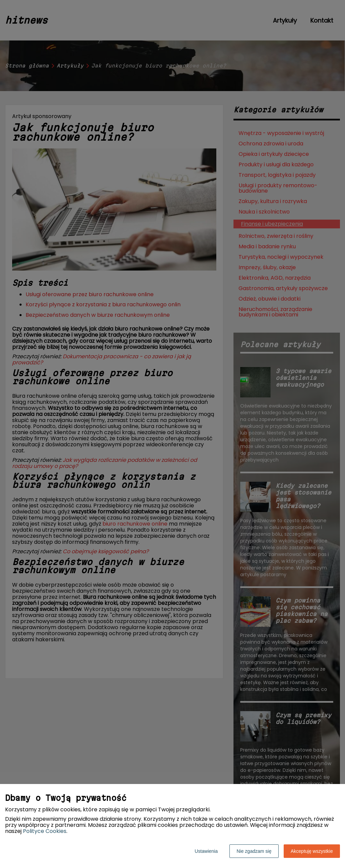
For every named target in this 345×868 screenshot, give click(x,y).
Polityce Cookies (45, 831)
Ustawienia (206, 851)
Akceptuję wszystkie (312, 851)
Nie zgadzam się (254, 851)
